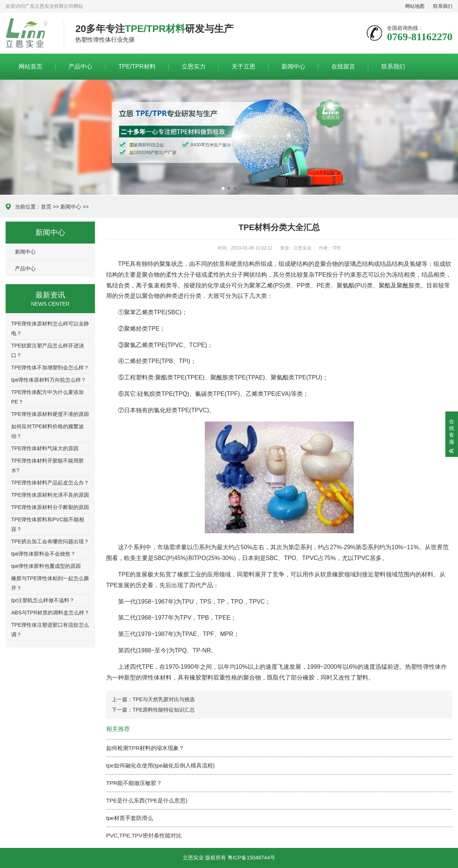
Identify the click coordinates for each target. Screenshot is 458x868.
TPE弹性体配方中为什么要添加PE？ (47, 397)
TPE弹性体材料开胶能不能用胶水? (47, 465)
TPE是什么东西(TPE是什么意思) (147, 800)
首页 (46, 207)
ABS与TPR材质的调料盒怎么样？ (50, 613)
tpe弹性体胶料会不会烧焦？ (43, 554)
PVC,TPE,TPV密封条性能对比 (144, 835)
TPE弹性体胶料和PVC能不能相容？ (48, 524)
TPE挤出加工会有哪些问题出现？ (50, 541)
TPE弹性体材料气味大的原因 (45, 448)
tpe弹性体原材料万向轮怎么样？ (49, 380)
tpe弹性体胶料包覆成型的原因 (46, 566)
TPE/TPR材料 (137, 66)
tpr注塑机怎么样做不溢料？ (43, 600)
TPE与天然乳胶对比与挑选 (164, 699)
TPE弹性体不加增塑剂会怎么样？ (50, 368)
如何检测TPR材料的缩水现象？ (145, 748)
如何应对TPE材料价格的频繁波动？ (47, 431)
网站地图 (415, 6)
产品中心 (80, 66)
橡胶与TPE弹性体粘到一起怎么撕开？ (50, 583)
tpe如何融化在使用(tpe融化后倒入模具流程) (160, 765)
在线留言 (343, 66)
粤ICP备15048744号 (251, 858)
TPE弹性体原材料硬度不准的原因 (50, 414)
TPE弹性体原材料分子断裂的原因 (50, 507)
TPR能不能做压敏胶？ (134, 783)
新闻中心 (293, 66)
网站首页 (31, 66)
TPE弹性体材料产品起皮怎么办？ (50, 483)
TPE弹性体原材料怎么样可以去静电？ (50, 328)
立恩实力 (194, 66)
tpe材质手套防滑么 (130, 818)
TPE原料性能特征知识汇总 (164, 710)
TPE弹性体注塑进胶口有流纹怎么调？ (50, 630)
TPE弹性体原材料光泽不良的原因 (50, 495)
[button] (223, 188)
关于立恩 (244, 66)
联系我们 (443, 6)
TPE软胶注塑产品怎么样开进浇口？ (47, 350)
